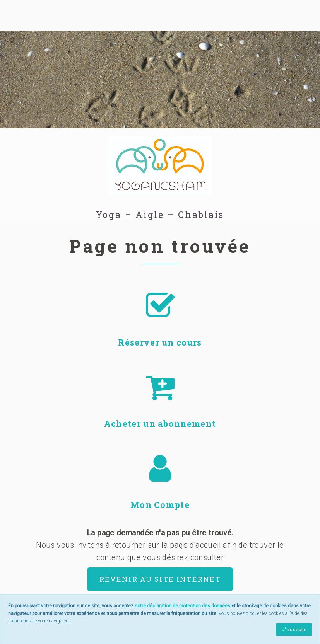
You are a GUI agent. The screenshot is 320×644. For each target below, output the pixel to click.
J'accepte (294, 629)
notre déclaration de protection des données (182, 606)
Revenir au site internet (160, 579)
